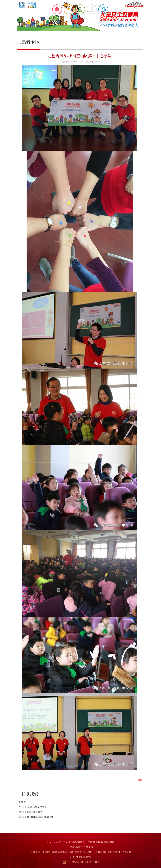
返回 (140, 780)
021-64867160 (35, 812)
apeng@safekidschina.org (40, 817)
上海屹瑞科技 (75, 847)
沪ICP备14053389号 (81, 857)
